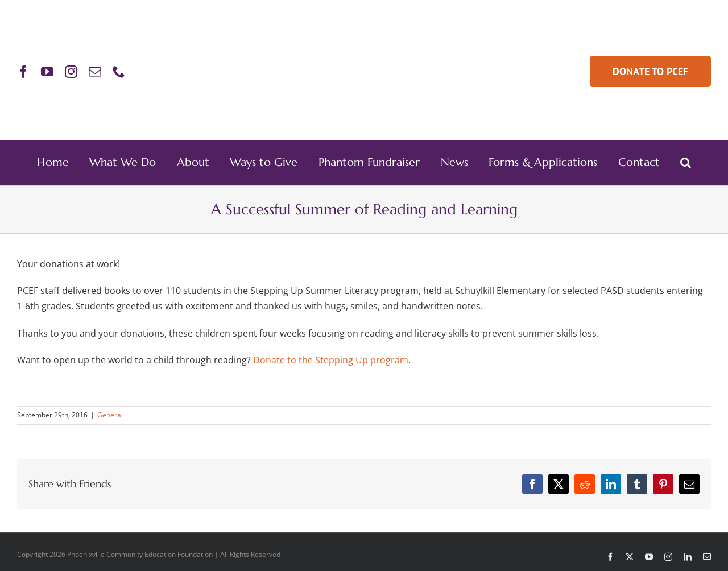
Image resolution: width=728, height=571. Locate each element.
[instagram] (71, 72)
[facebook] (23, 72)
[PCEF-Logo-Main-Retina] (364, 34)
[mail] (95, 72)
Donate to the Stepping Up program (331, 360)
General (110, 415)
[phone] (119, 72)
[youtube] (47, 72)
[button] (686, 163)
